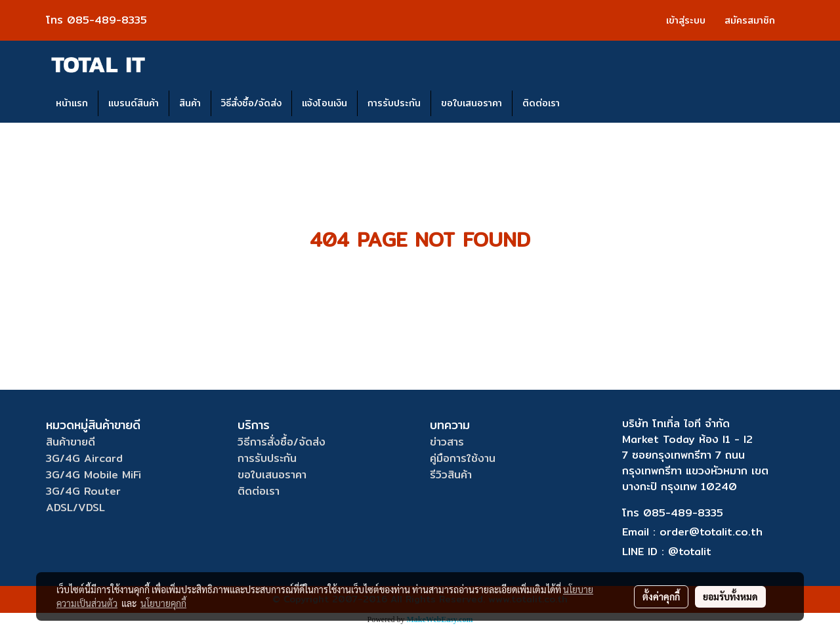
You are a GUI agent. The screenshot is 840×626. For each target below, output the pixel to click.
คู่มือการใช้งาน (463, 458)
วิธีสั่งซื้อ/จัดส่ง (251, 103)
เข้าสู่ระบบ (686, 20)
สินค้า (190, 103)
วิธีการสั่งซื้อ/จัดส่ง (282, 442)
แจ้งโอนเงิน (325, 103)
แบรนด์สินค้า (134, 103)
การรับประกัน (394, 103)
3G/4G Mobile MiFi (94, 475)
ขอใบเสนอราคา (472, 103)
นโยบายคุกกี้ (163, 603)
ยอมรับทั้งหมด (730, 596)
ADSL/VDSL (75, 508)
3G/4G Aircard (84, 458)
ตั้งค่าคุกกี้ (661, 596)
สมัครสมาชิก (750, 20)
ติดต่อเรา (541, 103)
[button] (581, 104)
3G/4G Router (83, 491)
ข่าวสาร (447, 442)
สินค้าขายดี (71, 442)
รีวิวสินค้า (451, 475)
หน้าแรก (72, 103)
